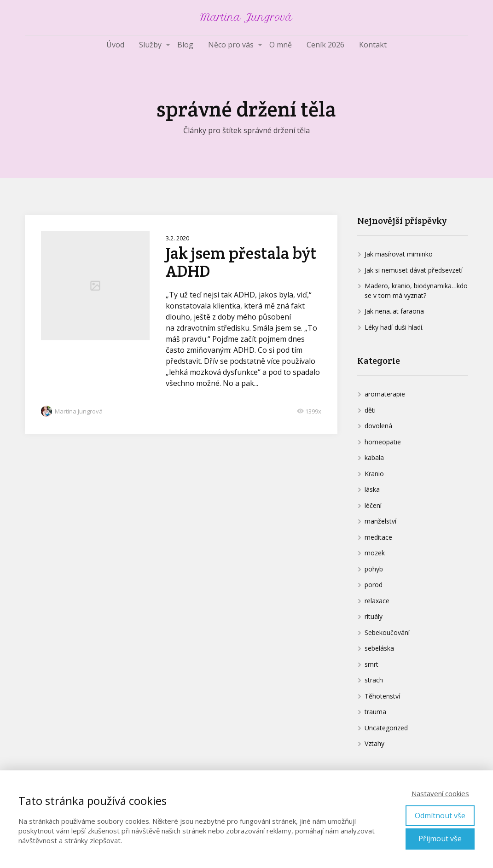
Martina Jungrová (246, 17)
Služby (150, 45)
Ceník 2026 (325, 45)
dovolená (378, 426)
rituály (374, 616)
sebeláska (379, 648)
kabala (374, 457)
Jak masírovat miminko (399, 254)
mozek (375, 553)
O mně (281, 45)
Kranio (374, 474)
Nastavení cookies (440, 793)
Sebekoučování (387, 632)
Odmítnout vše (440, 816)
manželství (380, 521)
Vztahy (374, 743)
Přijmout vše (440, 839)
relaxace (377, 601)
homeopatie (383, 442)
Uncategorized (386, 728)
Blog (185, 45)
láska (372, 489)
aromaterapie (385, 394)
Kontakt (373, 45)
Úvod (115, 45)
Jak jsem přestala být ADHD (241, 262)
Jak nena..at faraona (394, 311)
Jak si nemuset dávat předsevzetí (414, 270)
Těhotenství (382, 696)
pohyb (374, 569)
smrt (371, 664)
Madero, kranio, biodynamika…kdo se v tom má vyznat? (416, 291)
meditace (378, 537)
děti (370, 410)
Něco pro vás (231, 45)
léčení (373, 505)
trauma (375, 712)
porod (374, 585)
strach (374, 680)
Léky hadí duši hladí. (394, 327)
